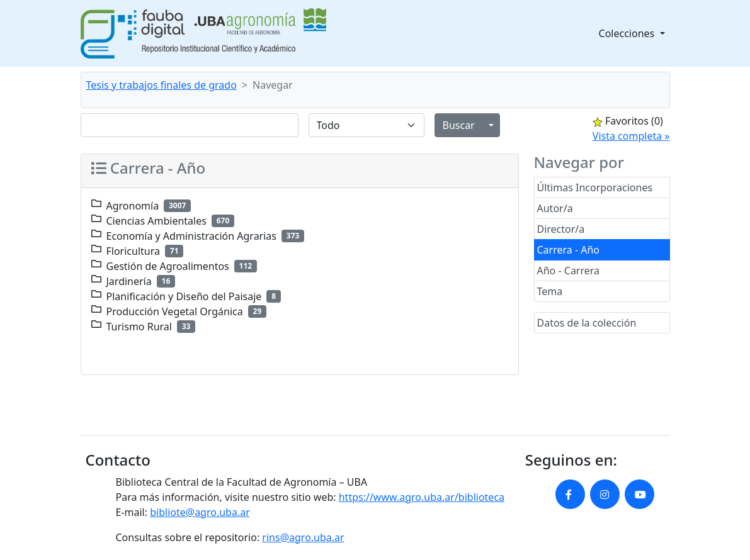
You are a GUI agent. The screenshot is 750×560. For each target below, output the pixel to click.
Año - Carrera (569, 271)
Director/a (561, 229)
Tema (550, 291)
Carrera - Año (569, 250)
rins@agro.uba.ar (303, 537)
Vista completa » (631, 136)
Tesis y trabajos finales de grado (162, 85)
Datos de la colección (587, 323)
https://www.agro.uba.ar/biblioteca (422, 497)
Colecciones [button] (628, 33)
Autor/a (555, 208)
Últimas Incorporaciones (595, 188)
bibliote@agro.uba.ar (200, 512)
